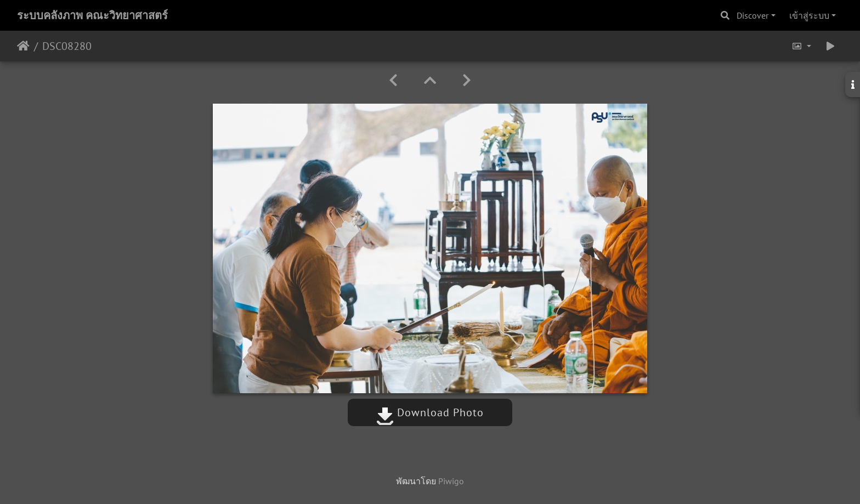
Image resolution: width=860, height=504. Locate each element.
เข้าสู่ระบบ (809, 15)
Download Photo (430, 412)
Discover (752, 15)
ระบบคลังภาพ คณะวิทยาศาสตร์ (92, 15)
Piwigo (451, 481)
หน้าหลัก (23, 46)
